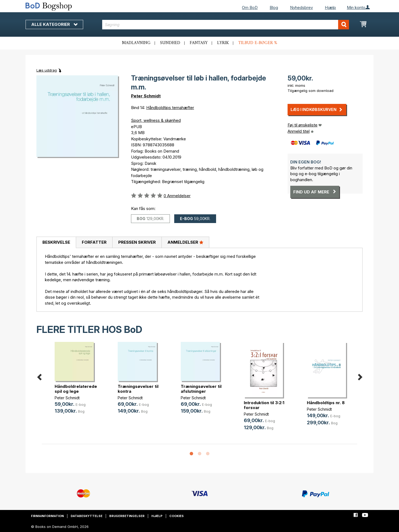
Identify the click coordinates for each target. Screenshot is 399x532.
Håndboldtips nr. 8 (326, 403)
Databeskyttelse (87, 516)
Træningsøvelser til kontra (138, 389)
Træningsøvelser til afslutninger (201, 389)
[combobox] (226, 25)
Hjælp (330, 7)
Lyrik (223, 43)
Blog (274, 7)
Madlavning (136, 43)
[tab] (56, 243)
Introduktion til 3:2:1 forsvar (264, 405)
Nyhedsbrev (301, 7)
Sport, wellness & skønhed (156, 120)
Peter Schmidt (146, 96)
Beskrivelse (56, 242)
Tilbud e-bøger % (258, 43)
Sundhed (170, 43)
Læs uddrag (47, 70)
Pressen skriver (137, 242)
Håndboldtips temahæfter (170, 108)
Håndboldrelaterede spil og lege (76, 389)
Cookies (177, 516)
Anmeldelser (185, 242)
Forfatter (94, 242)
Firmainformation (47, 516)
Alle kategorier (54, 24)
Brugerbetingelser (127, 516)
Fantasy (199, 43)
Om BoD (250, 7)
